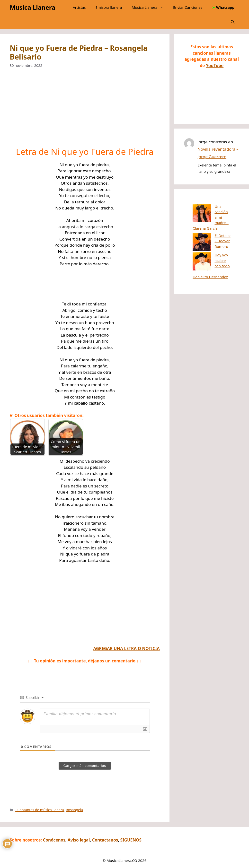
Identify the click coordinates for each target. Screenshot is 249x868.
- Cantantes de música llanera (40, 810)
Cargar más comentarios (85, 766)
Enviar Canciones (188, 7)
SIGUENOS (131, 840)
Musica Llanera (32, 7)
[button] (233, 22)
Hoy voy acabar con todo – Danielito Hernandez (211, 243)
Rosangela (75, 810)
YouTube (215, 65)
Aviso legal (79, 840)
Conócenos (54, 840)
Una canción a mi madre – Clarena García (209, 212)
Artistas (79, 7)
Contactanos (105, 840)
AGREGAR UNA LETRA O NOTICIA (126, 648)
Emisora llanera (109, 7)
